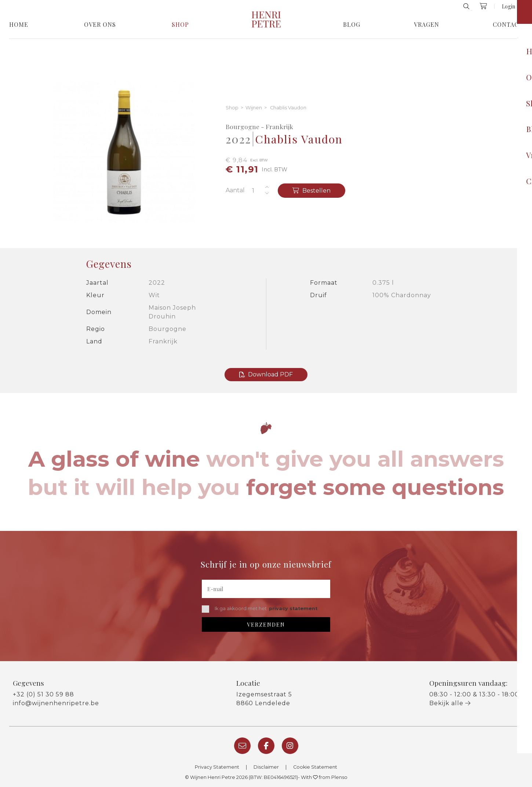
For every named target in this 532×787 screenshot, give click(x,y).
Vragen (427, 25)
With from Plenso (324, 777)
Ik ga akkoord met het (260, 609)
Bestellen (311, 191)
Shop (180, 25)
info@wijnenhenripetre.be (56, 703)
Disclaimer (266, 767)
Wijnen (254, 108)
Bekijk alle (450, 703)
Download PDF (266, 374)
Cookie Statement (315, 767)
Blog (352, 25)
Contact (508, 25)
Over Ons (100, 25)
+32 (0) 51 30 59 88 (43, 694)
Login (509, 6)
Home (19, 25)
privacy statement (293, 609)
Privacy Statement (217, 767)
